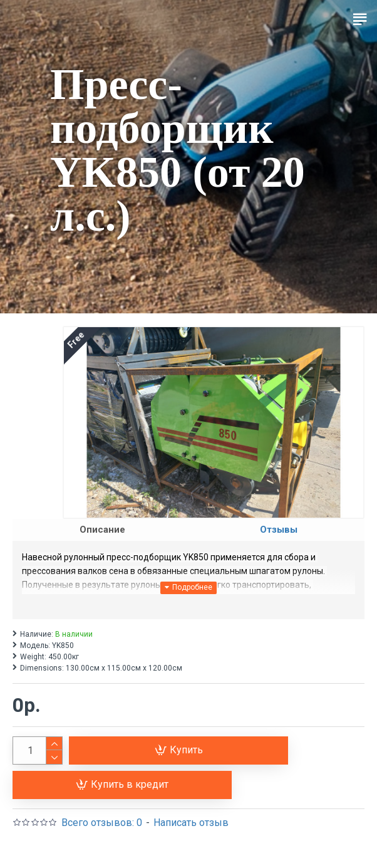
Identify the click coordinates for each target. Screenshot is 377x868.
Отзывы (279, 530)
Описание (102, 530)
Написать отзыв (191, 823)
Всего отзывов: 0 (102, 823)
